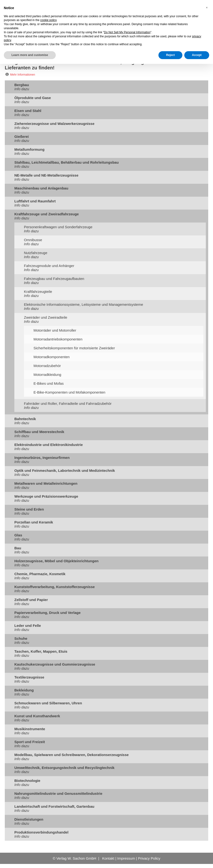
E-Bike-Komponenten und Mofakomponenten (69, 392)
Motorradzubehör (47, 366)
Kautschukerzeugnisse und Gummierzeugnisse (55, 664)
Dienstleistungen (29, 819)
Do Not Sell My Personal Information (127, 32)
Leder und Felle (28, 626)
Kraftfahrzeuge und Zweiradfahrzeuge (47, 214)
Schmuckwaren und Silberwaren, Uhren (48, 703)
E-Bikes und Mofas (49, 383)
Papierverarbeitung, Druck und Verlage (48, 613)
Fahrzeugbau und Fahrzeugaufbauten (54, 279)
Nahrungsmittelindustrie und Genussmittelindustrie (58, 793)
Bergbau (22, 85)
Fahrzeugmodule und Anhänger (49, 266)
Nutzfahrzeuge (36, 253)
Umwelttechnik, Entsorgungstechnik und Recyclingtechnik (64, 768)
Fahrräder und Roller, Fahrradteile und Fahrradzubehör (68, 403)
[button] (207, 8)
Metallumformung (29, 149)
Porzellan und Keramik (34, 522)
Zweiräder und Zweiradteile (46, 317)
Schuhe (21, 638)
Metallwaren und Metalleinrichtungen (46, 483)
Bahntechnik (25, 419)
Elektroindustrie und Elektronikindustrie (49, 445)
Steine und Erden (29, 509)
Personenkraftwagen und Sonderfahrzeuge (58, 227)
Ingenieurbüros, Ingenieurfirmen (42, 458)
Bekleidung (24, 690)
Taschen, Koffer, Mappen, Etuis (41, 651)
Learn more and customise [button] (30, 55)
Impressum (126, 858)
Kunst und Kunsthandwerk (37, 716)
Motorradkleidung (47, 375)
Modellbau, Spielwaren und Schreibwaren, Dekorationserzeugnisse (72, 755)
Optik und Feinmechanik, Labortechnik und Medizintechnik (65, 470)
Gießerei (22, 136)
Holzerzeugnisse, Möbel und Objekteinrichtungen (56, 561)
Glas (18, 535)
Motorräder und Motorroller (55, 330)
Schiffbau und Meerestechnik (39, 432)
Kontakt (108, 858)
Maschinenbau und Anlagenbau (41, 188)
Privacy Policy (149, 858)
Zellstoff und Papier (31, 600)
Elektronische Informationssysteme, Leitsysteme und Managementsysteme (84, 304)
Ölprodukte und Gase (33, 98)
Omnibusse (33, 240)
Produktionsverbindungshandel (41, 832)
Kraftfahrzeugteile (38, 292)
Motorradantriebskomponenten (58, 339)
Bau (18, 548)
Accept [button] (197, 55)
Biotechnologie (27, 781)
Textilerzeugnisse (29, 677)
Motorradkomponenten (52, 357)
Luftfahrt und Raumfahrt (35, 201)
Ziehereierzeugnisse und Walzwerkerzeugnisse (54, 124)
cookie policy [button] (48, 20)
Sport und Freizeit (30, 742)
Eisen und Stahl (28, 111)
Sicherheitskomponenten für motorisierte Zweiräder (74, 348)
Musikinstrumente (30, 729)
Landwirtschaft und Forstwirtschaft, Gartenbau (54, 806)
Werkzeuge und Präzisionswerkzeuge (46, 496)
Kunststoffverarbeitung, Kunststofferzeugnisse (55, 587)
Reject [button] (170, 55)
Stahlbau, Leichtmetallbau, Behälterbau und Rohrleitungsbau (67, 162)
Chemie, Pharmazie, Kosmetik (40, 574)
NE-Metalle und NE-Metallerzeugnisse (46, 175)
